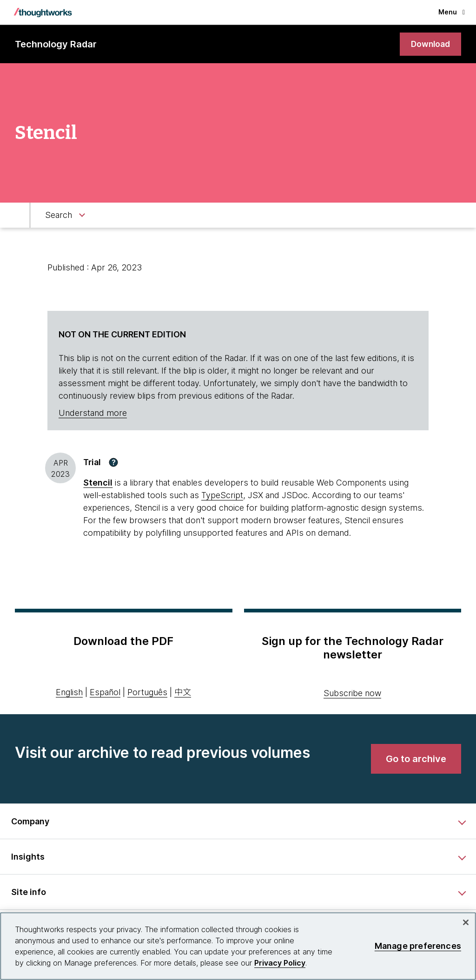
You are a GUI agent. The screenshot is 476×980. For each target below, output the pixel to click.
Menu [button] (452, 12)
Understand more (93, 413)
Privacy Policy (280, 963)
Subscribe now (352, 694)
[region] (238, 946)
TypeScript (222, 496)
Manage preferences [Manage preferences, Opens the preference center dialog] (418, 946)
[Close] (466, 922)
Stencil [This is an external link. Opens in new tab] (98, 483)
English (69, 693)
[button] (113, 462)
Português (147, 693)
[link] (430, 44)
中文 (183, 693)
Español (105, 693)
